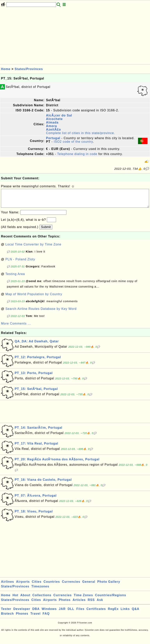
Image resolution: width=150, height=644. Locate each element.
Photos (65, 604)
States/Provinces (29, 69)
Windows (49, 613)
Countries (52, 586)
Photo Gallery (109, 586)
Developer (22, 613)
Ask (100, 604)
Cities (37, 586)
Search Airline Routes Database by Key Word (41, 313)
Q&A (136, 613)
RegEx (113, 613)
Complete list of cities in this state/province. (81, 133)
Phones (22, 617)
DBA (36, 613)
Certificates (96, 613)
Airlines (8, 586)
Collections (42, 599)
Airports (23, 586)
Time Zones (83, 599)
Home (6, 69)
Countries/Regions (110, 599)
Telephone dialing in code (77, 154)
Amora (52, 126)
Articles (79, 604)
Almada (52, 122)
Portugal (53, 138)
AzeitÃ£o (54, 129)
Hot (15, 599)
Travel (35, 617)
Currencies (71, 586)
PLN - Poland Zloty (20, 263)
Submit (46, 231)
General (89, 586)
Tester (6, 613)
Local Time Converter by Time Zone (33, 248)
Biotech (7, 617)
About (25, 599)
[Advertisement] (75, 37)
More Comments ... (16, 327)
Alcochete (54, 119)
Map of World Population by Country (34, 298)
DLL (71, 613)
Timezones (40, 590)
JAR (62, 613)
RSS (91, 604)
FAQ (46, 617)
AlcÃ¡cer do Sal (59, 115)
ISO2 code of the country (73, 142)
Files (80, 613)
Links (125, 613)
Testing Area (15, 278)
